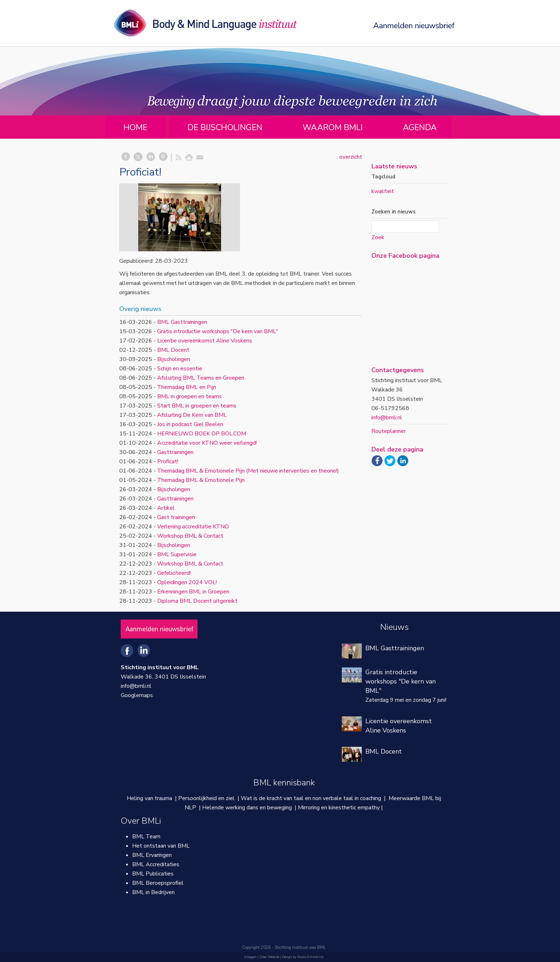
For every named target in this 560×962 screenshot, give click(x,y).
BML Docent (173, 350)
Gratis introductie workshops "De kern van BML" (218, 331)
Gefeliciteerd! (174, 573)
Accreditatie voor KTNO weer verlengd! (207, 443)
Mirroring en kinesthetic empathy (339, 808)
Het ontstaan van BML (161, 846)
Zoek (378, 237)
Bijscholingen (174, 359)
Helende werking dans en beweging (247, 808)
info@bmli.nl (387, 418)
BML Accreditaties (156, 864)
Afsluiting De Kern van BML (192, 415)
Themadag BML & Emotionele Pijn (201, 480)
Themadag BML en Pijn (187, 387)
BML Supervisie (177, 554)
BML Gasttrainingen (182, 322)
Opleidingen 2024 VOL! (187, 582)
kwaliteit (383, 191)
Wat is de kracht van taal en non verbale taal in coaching (311, 798)
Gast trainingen (176, 517)
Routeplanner (389, 431)
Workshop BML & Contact (190, 536)
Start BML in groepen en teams (197, 406)
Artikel (166, 508)
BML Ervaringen (152, 855)
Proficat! (168, 462)
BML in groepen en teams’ (190, 396)
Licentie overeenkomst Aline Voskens (205, 341)
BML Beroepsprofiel (158, 883)
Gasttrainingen (175, 452)
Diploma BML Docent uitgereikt (197, 601)
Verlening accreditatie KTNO (193, 527)
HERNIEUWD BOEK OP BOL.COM (202, 434)
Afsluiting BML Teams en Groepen (201, 378)
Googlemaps (137, 695)
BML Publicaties (153, 874)
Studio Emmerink (310, 957)
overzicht (351, 157)
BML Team (146, 837)
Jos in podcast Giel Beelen (190, 424)
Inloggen (250, 957)
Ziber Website (269, 957)
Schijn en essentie (180, 369)
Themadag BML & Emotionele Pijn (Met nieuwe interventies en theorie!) (248, 471)
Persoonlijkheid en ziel (206, 798)
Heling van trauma (149, 798)
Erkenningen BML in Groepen (193, 592)
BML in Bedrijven (153, 892)
